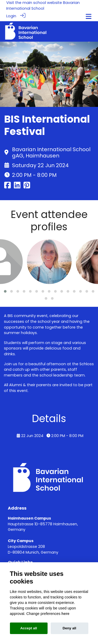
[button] (5, 291)
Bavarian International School (43, 6)
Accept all (28, 628)
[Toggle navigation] (89, 16)
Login (11, 16)
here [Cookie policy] (65, 614)
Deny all (69, 628)
